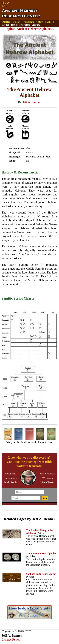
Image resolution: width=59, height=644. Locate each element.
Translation (28, 22)
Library (36, 25)
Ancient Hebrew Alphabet (34, 29)
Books (48, 22)
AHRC (6, 22)
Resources (25, 25)
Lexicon (16, 22)
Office (40, 22)
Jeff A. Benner (32, 102)
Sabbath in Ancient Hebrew (41, 574)
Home (6, 25)
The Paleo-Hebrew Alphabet (41, 553)
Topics (14, 25)
